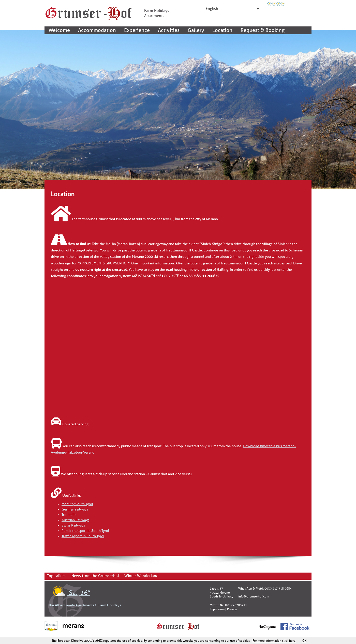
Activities (169, 30)
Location (222, 30)
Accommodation (97, 30)
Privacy (232, 609)
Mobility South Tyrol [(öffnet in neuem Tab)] (77, 504)
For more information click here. (274, 641)
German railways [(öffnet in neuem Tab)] (75, 509)
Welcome (59, 30)
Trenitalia (69, 515)
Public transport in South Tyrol (85, 531)
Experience (137, 30)
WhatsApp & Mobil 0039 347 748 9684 (265, 589)
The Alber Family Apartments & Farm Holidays (85, 605)
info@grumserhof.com (254, 596)
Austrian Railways (75, 520)
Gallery (196, 30)
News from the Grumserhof (95, 576)
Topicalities (57, 576)
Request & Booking (263, 30)
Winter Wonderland (141, 576)
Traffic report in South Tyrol (83, 536)
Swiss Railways (73, 525)
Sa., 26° (69, 593)
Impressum (217, 609)
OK (304, 641)
